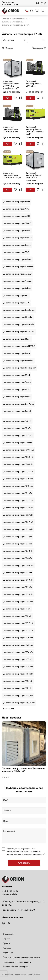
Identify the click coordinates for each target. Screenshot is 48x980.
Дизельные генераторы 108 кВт (18, 573)
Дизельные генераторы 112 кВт (17, 688)
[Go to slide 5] (10, 777)
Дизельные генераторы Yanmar (17, 281)
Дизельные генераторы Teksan (17, 382)
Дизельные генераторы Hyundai (18, 317)
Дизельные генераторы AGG (17, 216)
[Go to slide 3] (6, 777)
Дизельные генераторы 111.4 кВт (18, 674)
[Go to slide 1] (3, 777)
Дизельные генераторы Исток (17, 339)
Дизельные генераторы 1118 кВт (18, 681)
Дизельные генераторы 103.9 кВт (18, 522)
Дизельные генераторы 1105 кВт (18, 645)
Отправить (24, 863)
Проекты (7, 943)
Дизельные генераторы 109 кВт (18, 587)
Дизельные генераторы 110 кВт (17, 616)
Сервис (6, 939)
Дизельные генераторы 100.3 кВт (18, 450)
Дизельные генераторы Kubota (17, 259)
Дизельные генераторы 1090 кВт (18, 594)
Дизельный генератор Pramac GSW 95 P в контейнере (34, 176)
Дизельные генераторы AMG (17, 303)
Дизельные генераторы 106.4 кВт (18, 565)
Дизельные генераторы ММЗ (17, 375)
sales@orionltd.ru (10, 894)
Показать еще (8, 708)
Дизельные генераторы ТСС (16, 252)
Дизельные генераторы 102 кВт (18, 493)
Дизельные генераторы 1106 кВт (18, 652)
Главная (5, 19)
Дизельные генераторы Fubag (17, 288)
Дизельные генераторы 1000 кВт (18, 457)
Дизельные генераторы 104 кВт (18, 537)
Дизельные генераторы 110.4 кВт (18, 630)
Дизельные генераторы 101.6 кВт (18, 471)
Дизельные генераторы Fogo (17, 353)
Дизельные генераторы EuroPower (19, 310)
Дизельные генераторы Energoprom (20, 368)
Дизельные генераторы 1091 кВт (18, 602)
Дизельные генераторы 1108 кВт (18, 667)
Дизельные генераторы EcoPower (19, 404)
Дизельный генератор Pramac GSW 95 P (34, 84)
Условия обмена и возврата (15, 967)
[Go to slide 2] (5, 777)
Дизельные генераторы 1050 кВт (18, 551)
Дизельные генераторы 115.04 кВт (19, 703)
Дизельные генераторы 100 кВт (18, 443)
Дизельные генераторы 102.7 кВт (18, 500)
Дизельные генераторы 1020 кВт (18, 508)
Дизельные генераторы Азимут (17, 274)
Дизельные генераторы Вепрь (17, 245)
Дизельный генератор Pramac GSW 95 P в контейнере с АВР (11, 85)
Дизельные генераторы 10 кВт (17, 428)
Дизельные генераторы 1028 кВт (18, 515)
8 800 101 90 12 (10, 891)
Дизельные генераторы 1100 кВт (18, 638)
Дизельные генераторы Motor (17, 397)
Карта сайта (8, 953)
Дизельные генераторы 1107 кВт (18, 659)
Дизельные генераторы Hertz (17, 202)
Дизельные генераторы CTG (16, 209)
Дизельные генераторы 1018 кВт (18, 486)
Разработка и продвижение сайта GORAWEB (22, 975)
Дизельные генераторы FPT (16, 296)
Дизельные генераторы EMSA (17, 230)
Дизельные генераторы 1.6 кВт (17, 421)
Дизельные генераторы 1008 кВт (18, 464)
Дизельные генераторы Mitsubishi (18, 324)
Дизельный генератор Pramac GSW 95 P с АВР (11, 129)
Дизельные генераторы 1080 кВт (18, 580)
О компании (9, 934)
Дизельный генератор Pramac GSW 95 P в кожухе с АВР (35, 130)
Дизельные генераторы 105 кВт (18, 544)
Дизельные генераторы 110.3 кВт (18, 623)
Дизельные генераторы (13, 22)
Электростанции (20, 19)
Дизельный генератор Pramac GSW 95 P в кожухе (12, 175)
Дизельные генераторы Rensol (17, 411)
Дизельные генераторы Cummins (18, 267)
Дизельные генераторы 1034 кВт (18, 529)
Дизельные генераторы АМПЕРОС (19, 346)
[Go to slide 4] (8, 777)
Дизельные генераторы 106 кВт (18, 558)
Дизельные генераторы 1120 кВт (18, 695)
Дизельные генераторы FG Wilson (19, 332)
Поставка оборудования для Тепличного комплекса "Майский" (23, 770)
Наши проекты (11, 718)
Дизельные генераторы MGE (16, 389)
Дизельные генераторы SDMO (17, 223)
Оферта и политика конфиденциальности (22, 957)
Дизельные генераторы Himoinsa (18, 361)
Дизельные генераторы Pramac (17, 238)
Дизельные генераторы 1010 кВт (18, 479)
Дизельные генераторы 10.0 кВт (18, 435)
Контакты (7, 948)
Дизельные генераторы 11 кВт (17, 609)
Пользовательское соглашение (17, 962)
